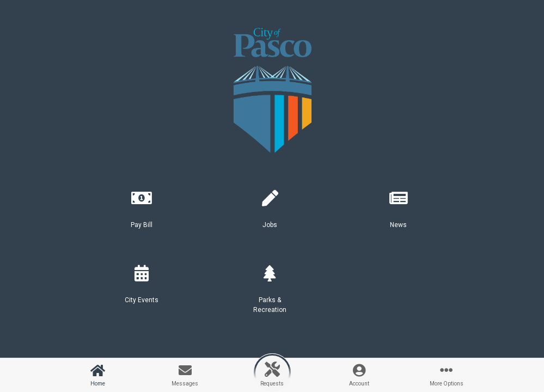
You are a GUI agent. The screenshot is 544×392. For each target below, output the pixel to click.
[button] (142, 213)
